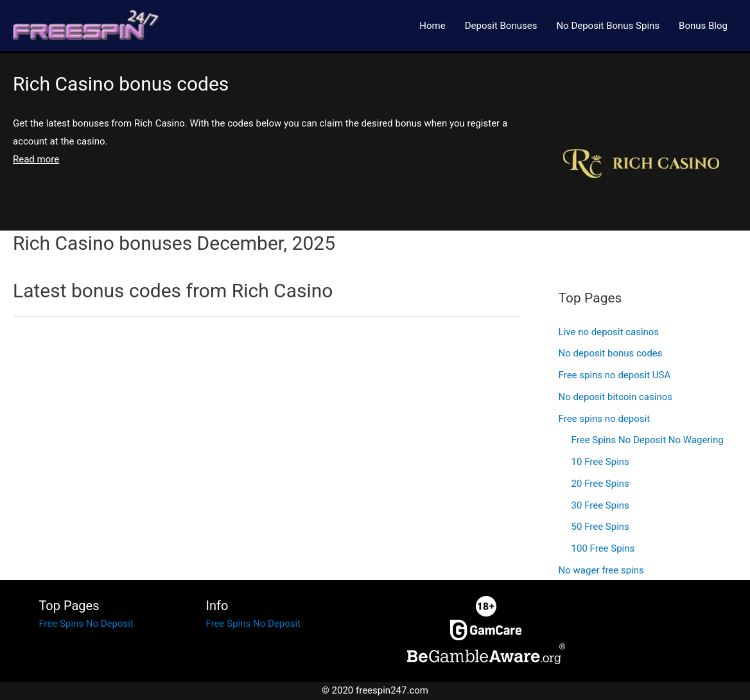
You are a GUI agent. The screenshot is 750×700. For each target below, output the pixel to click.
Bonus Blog (703, 26)
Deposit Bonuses (501, 26)
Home (432, 26)
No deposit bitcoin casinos (615, 397)
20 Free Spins (600, 484)
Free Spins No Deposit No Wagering (648, 440)
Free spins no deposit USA (615, 375)
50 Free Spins (600, 527)
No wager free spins (601, 570)
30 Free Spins (600, 505)
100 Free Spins (603, 548)
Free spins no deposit (604, 419)
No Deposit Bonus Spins (608, 26)
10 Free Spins (600, 462)
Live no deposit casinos (609, 332)
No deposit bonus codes (611, 353)
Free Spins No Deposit (86, 624)
